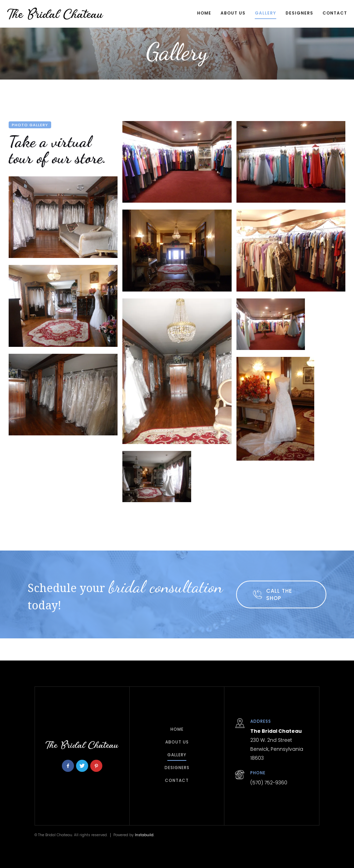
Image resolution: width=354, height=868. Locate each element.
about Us (177, 742)
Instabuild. (145, 835)
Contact (177, 780)
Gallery (265, 13)
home (177, 729)
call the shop (279, 594)
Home (204, 13)
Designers (299, 13)
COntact (335, 13)
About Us (233, 13)
